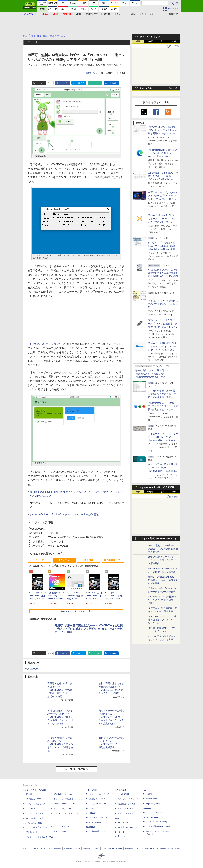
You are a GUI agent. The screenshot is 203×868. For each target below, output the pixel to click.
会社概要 (129, 849)
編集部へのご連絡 (91, 849)
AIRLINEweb (123, 794)
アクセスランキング (150, 37)
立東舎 (92, 809)
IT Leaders (31, 809)
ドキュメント (120, 14)
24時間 (150, 41)
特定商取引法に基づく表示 (169, 849)
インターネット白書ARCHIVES (40, 837)
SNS (133, 14)
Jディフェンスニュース (128, 799)
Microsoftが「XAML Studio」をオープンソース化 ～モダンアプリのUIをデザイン (163, 219)
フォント (152, 14)
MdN (117, 818)
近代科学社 (91, 827)
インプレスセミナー (62, 809)
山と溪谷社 (91, 813)
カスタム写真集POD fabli (158, 826)
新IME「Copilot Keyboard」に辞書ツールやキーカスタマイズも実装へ (163, 580)
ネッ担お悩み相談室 (35, 818)
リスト (51, 83)
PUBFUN (147, 809)
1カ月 (174, 41)
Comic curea (152, 799)
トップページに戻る (76, 769)
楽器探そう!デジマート (99, 799)
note (97, 83)
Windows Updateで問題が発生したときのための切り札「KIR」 (162, 600)
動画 (141, 14)
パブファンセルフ (154, 813)
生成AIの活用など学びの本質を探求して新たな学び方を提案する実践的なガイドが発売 (163, 273)
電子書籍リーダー (113, 560)
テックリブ (119, 832)
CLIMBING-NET (96, 822)
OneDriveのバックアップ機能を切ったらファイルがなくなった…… (163, 620)
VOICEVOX (32, 669)
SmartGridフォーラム (63, 794)
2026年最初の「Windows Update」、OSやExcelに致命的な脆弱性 (163, 549)
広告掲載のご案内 (72, 849)
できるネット (32, 832)
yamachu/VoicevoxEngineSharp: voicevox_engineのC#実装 (64, 515)
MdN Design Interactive (128, 827)
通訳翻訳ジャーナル (127, 804)
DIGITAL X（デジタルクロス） (67, 813)
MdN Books (123, 822)
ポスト (41, 83)
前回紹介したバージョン (44, 344)
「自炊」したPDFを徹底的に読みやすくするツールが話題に (163, 304)
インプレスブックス (62, 826)
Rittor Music (92, 790)
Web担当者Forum (34, 799)
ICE (145, 790)
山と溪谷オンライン (98, 818)
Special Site (146, 88)
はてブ (81, 83)
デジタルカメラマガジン (37, 827)
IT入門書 (88, 560)
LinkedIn (113, 83)
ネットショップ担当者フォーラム (68, 799)
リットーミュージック (99, 794)
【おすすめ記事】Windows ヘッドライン (159, 539)
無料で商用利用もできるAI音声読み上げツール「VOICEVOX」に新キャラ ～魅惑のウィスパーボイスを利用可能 (60, 717)
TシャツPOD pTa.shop (157, 822)
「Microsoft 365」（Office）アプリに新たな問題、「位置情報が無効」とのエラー (163, 406)
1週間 (162, 41)
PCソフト (64, 560)
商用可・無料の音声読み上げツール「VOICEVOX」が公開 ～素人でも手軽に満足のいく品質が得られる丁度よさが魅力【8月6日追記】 (89, 629)
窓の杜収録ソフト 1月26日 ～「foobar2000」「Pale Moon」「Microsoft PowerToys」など (152, 374)
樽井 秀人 (92, 73)
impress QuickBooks (155, 804)
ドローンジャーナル (35, 813)
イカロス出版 (120, 790)
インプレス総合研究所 (36, 804)
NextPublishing (60, 831)
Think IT (29, 794)
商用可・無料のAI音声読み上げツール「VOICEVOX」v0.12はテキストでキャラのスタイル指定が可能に (111, 717)
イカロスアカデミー (127, 813)
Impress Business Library (65, 804)
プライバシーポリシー (112, 849)
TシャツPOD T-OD (98, 804)
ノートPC (40, 560)
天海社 (149, 794)
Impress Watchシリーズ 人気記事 (157, 487)
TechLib (121, 836)
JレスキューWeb (125, 809)
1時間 (138, 41)
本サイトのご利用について (34, 849)
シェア (65, 83)
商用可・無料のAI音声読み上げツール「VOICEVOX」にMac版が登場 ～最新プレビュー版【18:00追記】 (60, 690)
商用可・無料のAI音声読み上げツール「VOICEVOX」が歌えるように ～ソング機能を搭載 (60, 744)
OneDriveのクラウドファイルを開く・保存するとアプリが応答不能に (163, 560)
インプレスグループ (145, 849)
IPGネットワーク (151, 818)
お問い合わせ (55, 849)
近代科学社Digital (97, 831)
